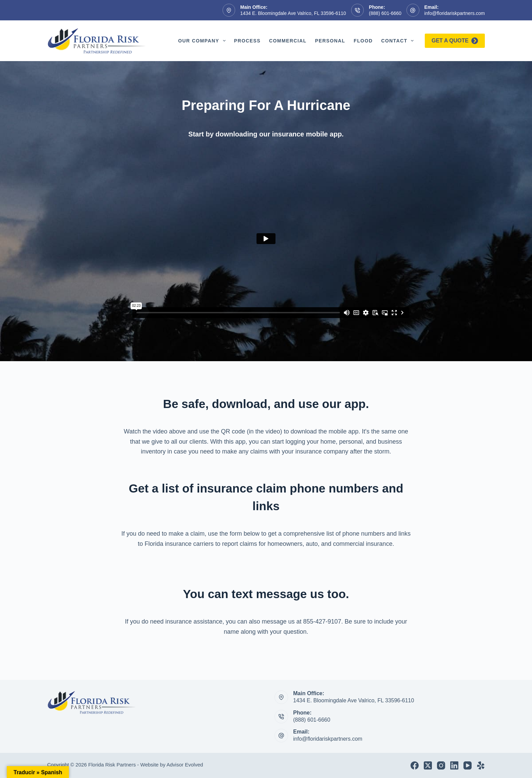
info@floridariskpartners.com (455, 13)
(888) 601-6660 (385, 13)
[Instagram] (441, 765)
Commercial (288, 41)
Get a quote (455, 41)
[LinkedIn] (454, 765)
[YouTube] (468, 765)
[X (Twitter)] (428, 765)
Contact (399, 41)
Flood (363, 41)
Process (247, 41)
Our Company (203, 41)
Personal (330, 41)
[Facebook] (415, 765)
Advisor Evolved (185, 765)
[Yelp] (481, 765)
